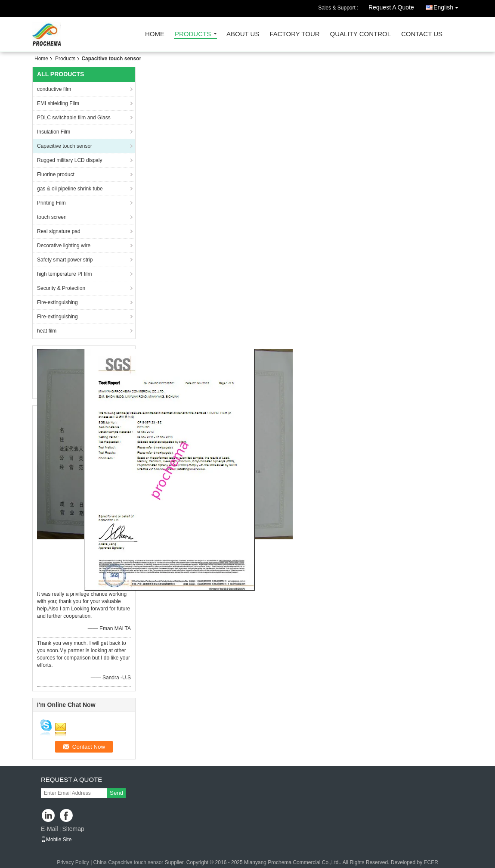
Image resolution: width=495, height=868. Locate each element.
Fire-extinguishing (57, 302)
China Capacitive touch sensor (128, 862)
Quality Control (360, 34)
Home (155, 34)
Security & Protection (61, 288)
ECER (431, 862)
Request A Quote (391, 7)
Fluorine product (56, 174)
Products (193, 34)
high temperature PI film (64, 274)
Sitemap (73, 829)
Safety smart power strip (65, 260)
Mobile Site (56, 840)
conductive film (54, 89)
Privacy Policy (73, 862)
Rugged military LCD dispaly (70, 160)
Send (116, 793)
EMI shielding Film (58, 103)
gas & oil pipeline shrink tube (70, 189)
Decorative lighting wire (64, 246)
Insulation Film (54, 132)
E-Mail (49, 829)
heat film (47, 331)
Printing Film (51, 203)
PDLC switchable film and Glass (74, 118)
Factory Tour (294, 34)
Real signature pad (59, 231)
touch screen (52, 217)
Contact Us (422, 34)
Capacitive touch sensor (65, 146)
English (448, 6)
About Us (243, 34)
